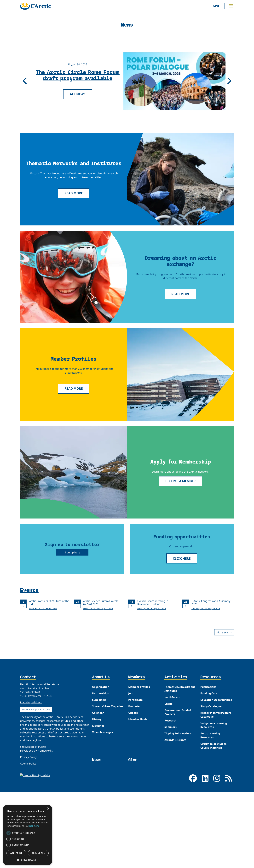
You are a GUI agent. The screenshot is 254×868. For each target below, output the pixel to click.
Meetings (98, 863)
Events (29, 727)
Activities (176, 814)
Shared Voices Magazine (108, 844)
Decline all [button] (38, 853)
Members (137, 814)
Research (170, 858)
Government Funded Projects (178, 849)
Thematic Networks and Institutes (180, 826)
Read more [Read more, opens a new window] (34, 826)
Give (216, 6)
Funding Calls (209, 831)
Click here (182, 696)
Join (131, 831)
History (97, 857)
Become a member (181, 618)
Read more (74, 330)
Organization (101, 824)
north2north (172, 835)
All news (78, 231)
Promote (134, 844)
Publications (208, 824)
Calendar (98, 850)
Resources (211, 814)
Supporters (99, 837)
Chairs (168, 841)
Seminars (170, 864)
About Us (101, 814)
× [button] (48, 809)
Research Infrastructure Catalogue (216, 852)
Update (133, 850)
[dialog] (28, 835)
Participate (136, 837)
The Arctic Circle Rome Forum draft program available (78, 212)
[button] (28, 860)
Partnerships (100, 831)
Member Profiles (139, 824)
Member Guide (138, 857)
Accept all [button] (16, 853)
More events (224, 770)
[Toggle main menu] (231, 6)
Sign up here (72, 690)
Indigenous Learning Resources (214, 862)
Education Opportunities (216, 837)
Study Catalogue (211, 844)
